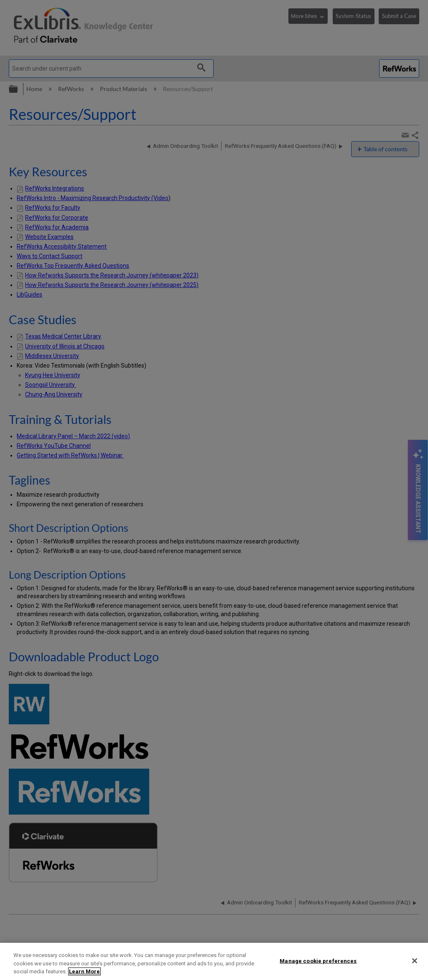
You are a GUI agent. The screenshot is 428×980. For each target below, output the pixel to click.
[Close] (415, 961)
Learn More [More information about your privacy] (84, 971)
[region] (214, 961)
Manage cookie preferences (318, 961)
